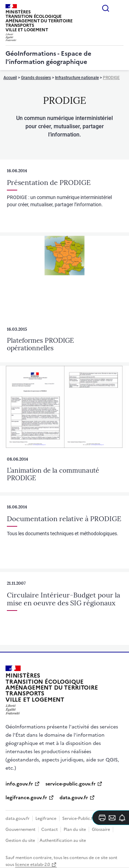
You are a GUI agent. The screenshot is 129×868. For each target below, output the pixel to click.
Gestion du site (20, 840)
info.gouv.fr (19, 784)
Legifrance (46, 818)
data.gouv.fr (74, 798)
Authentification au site (63, 840)
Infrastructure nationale (77, 78)
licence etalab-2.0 (33, 865)
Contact (50, 829)
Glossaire (101, 829)
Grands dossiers (36, 78)
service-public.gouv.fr (71, 784)
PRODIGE (111, 78)
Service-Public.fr (78, 818)
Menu (119, 8)
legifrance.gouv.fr (26, 798)
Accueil (10, 78)
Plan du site (75, 829)
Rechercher (106, 8)
